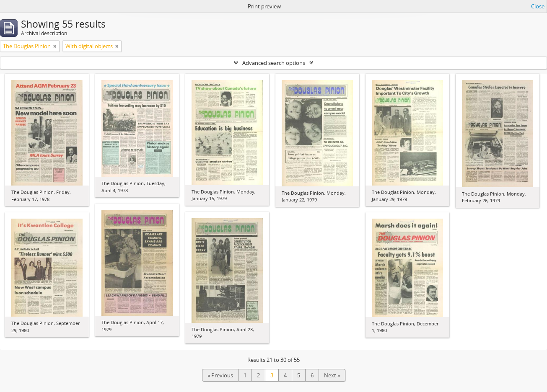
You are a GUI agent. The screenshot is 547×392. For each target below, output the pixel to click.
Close (538, 6)
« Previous (220, 375)
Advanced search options (274, 63)
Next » (332, 375)
